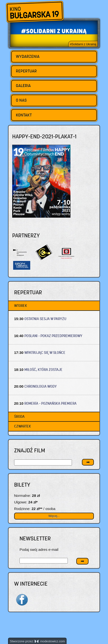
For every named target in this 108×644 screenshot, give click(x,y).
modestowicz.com (50, 641)
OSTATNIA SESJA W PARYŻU (45, 319)
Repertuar (26, 71)
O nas (21, 100)
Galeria (23, 86)
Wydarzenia (28, 56)
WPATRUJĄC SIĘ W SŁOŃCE (45, 353)
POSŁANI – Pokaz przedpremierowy (53, 336)
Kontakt (24, 115)
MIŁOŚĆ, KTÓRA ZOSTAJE (43, 370)
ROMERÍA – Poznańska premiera (50, 403)
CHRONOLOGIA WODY (41, 386)
